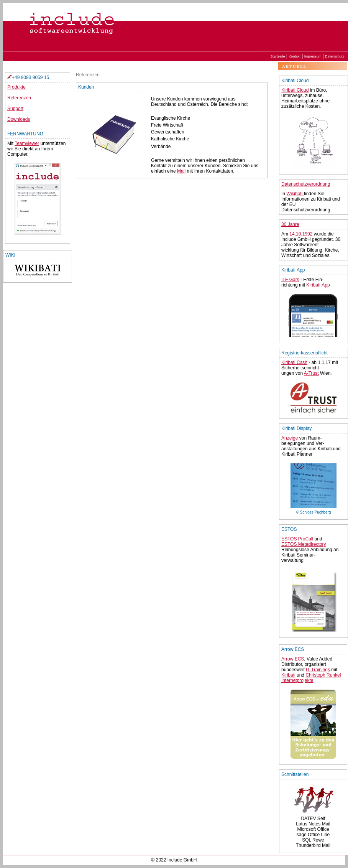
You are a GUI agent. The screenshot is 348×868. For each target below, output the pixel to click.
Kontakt (295, 56)
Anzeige (290, 438)
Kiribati (288, 675)
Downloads (19, 119)
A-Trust (311, 373)
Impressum (313, 56)
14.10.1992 (301, 234)
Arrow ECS (293, 659)
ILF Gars (290, 280)
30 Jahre (290, 224)
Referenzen (19, 98)
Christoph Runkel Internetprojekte (311, 678)
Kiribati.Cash (294, 362)
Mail (181, 171)
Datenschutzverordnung (306, 184)
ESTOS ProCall (297, 539)
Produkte (16, 87)
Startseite (278, 56)
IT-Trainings (318, 670)
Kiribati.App (318, 285)
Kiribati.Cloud (295, 90)
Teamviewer (27, 143)
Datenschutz (335, 56)
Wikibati (295, 194)
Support (15, 109)
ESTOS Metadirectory (304, 544)
